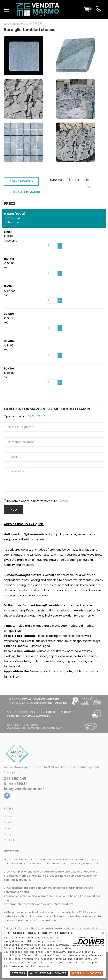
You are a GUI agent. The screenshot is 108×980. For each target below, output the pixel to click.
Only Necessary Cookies (48, 973)
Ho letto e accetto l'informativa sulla (37, 501)
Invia (13, 510)
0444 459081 (15, 784)
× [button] (103, 933)
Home (8, 816)
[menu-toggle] (6, 10)
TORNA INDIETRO (21, 181)
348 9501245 (15, 779)
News (7, 834)
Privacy (63, 501)
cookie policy (43, 967)
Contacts (10, 840)
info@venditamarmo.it (25, 789)
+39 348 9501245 (37, 416)
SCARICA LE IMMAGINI (25, 192)
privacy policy (17, 967)
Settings (18, 973)
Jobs (7, 828)
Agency (9, 822)
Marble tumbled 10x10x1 (23, 24)
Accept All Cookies (86, 973)
